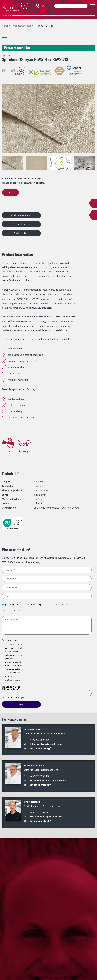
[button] (92, 118)
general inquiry (11, 605)
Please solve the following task (11, 688)
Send (21, 704)
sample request (38, 605)
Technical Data (21, 233)
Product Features (21, 224)
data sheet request (13, 610)
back (4, 36)
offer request (63, 605)
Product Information (21, 215)
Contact (10, 193)
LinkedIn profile (39, 748)
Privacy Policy (10, 644)
